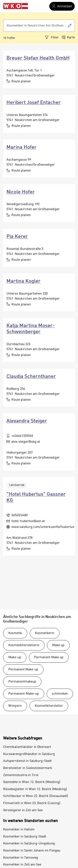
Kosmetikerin (45, 633)
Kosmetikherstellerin (24, 645)
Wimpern (15, 706)
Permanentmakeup (22, 682)
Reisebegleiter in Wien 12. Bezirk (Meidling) (35, 789)
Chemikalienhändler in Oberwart (27, 747)
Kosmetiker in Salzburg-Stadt (25, 837)
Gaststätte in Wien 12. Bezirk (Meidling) (32, 782)
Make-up (15, 657)
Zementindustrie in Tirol (21, 775)
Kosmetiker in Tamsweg (21, 858)
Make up (58, 645)
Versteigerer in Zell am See (23, 810)
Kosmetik (15, 633)
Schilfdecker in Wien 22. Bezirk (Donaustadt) (36, 796)
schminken (60, 694)
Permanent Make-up (23, 670)
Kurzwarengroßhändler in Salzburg (29, 754)
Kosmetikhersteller (49, 706)
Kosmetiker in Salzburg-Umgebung (29, 844)
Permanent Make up (49, 657)
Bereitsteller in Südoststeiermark (28, 768)
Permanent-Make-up (24, 694)
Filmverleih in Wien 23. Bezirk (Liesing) (32, 803)
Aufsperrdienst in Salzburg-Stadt (27, 761)
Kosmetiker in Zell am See (22, 865)
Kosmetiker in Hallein (19, 830)
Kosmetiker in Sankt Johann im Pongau (32, 851)
